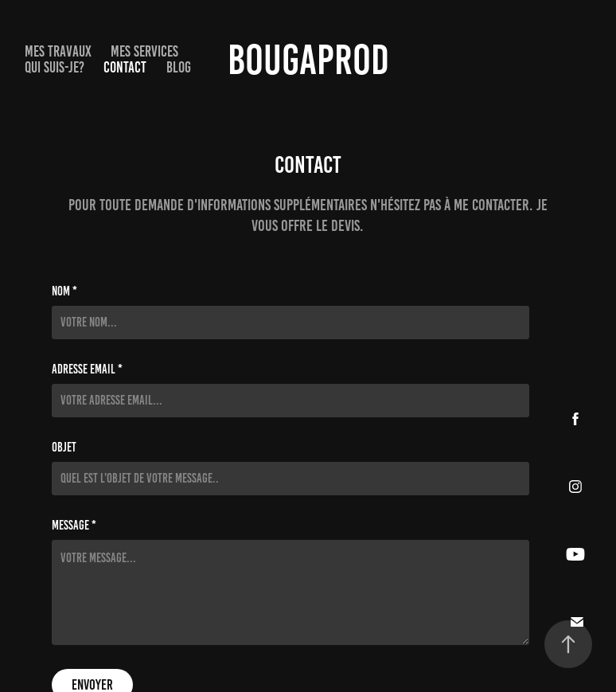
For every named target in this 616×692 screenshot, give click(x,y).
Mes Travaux (58, 51)
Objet (64, 448)
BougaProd (308, 60)
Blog (179, 67)
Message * (74, 526)
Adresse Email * (87, 369)
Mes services (144, 51)
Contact (125, 67)
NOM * (64, 291)
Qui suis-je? (55, 67)
